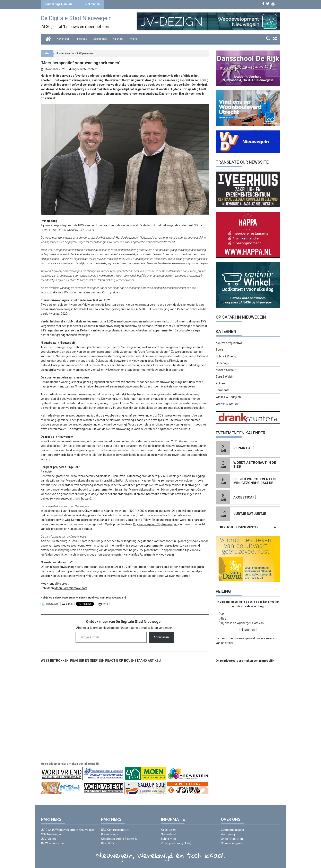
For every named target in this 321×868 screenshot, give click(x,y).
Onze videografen (233, 843)
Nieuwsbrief (169, 834)
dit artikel (227, 643)
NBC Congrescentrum (115, 830)
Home (60, 53)
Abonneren (161, 637)
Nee (224, 619)
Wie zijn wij (228, 834)
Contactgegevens (232, 830)
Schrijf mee (100, 39)
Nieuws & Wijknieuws (80, 53)
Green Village (110, 834)
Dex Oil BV (108, 843)
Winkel (133, 39)
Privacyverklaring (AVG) (176, 843)
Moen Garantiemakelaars (71, 588)
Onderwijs (222, 363)
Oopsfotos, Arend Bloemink (119, 839)
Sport (219, 350)
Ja (223, 614)
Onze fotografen (232, 839)
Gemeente (223, 390)
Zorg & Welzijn (225, 377)
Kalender (118, 39)
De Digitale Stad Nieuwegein (76, 18)
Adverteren (63, 39)
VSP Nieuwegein (52, 834)
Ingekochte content (85, 69)
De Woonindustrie (53, 843)
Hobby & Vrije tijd (227, 356)
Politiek (220, 383)
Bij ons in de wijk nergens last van (242, 623)
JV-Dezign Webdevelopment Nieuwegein (68, 830)
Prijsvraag (81, 39)
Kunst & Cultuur (226, 370)
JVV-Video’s (49, 839)
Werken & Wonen (227, 404)
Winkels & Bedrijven (228, 397)
